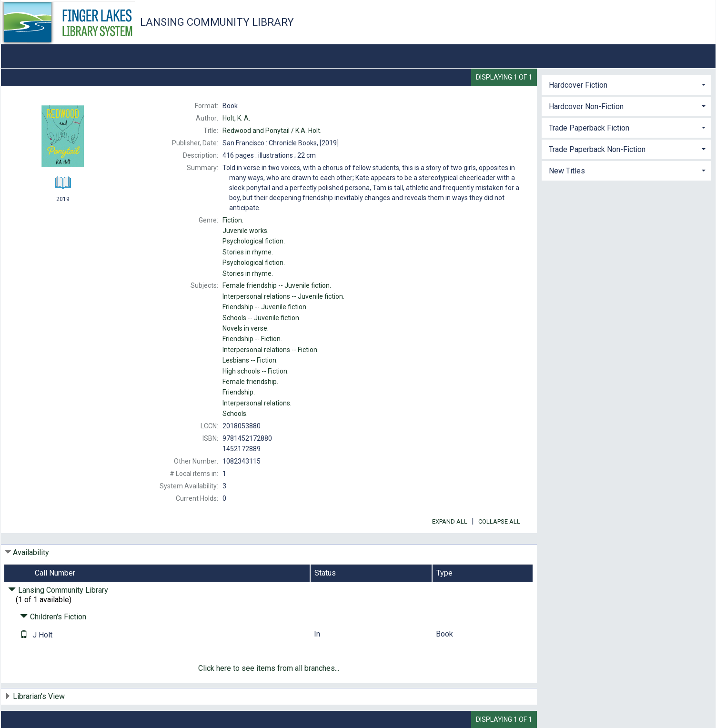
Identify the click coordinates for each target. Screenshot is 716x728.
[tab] (626, 84)
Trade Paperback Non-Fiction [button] (597, 149)
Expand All (450, 521)
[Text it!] (24, 635)
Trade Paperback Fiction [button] (589, 128)
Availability (31, 552)
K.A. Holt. (272, 131)
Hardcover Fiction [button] (578, 85)
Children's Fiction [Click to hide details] (53, 617)
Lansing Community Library (217, 22)
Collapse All (499, 521)
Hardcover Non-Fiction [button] (586, 106)
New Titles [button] (567, 171)
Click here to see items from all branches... (269, 668)
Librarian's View (39, 696)
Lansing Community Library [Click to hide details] (58, 590)
